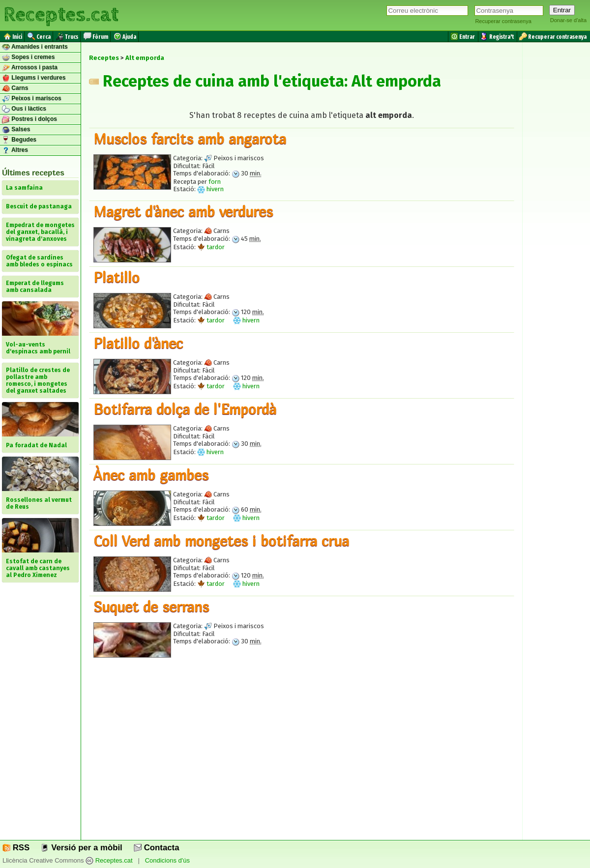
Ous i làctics (24, 109)
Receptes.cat (61, 15)
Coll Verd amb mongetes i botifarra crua (221, 541)
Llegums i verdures (34, 78)
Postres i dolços (29, 119)
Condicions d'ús (167, 860)
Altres (15, 150)
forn (215, 182)
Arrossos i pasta (30, 68)
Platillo (117, 277)
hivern (210, 189)
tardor (211, 247)
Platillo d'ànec (138, 343)
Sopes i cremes (28, 58)
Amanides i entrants (35, 47)
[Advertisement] (302, 755)
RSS (16, 848)
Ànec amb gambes (151, 475)
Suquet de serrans (151, 607)
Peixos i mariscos (32, 99)
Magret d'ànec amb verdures (183, 211)
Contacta (156, 848)
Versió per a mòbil (81, 848)
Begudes (19, 140)
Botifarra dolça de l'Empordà (185, 409)
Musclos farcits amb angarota (190, 139)
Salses (16, 130)
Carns (15, 88)
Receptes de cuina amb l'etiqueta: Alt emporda (265, 81)
